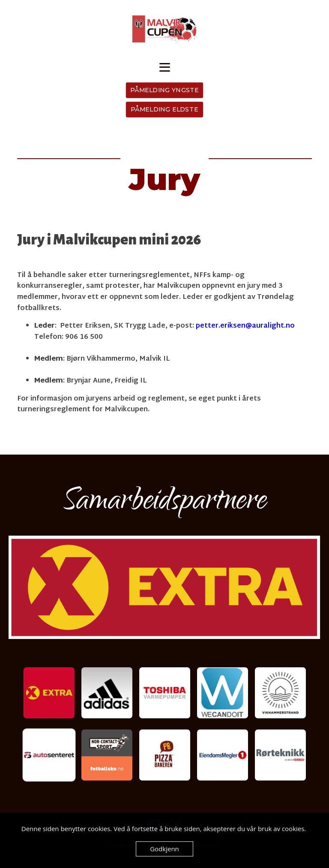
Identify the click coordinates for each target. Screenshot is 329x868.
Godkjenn (164, 849)
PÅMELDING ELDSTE (164, 109)
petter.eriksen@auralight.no (245, 326)
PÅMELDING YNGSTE (165, 90)
